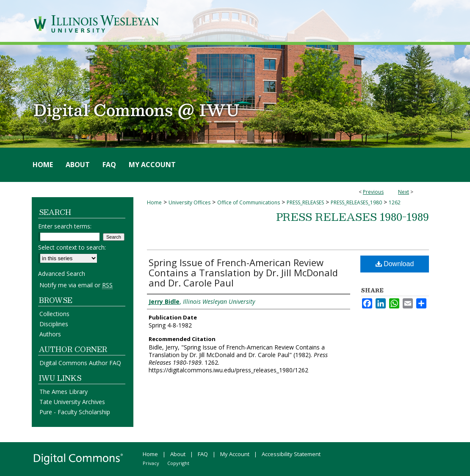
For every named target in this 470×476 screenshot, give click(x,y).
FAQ (203, 454)
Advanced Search (62, 274)
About (178, 454)
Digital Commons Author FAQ (80, 363)
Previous (373, 192)
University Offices (189, 202)
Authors (50, 334)
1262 (395, 202)
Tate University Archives (72, 402)
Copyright (178, 463)
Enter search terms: (65, 226)
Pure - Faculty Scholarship (75, 412)
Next (404, 192)
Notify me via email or (76, 285)
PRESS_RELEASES (305, 202)
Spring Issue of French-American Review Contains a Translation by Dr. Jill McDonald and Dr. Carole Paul (243, 272)
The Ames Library (64, 392)
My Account (235, 454)
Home (154, 202)
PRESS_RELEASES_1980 (356, 202)
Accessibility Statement (291, 454)
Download (395, 264)
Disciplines (54, 324)
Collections (54, 314)
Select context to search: (72, 247)
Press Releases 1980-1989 (352, 217)
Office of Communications (249, 202)
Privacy (151, 463)
